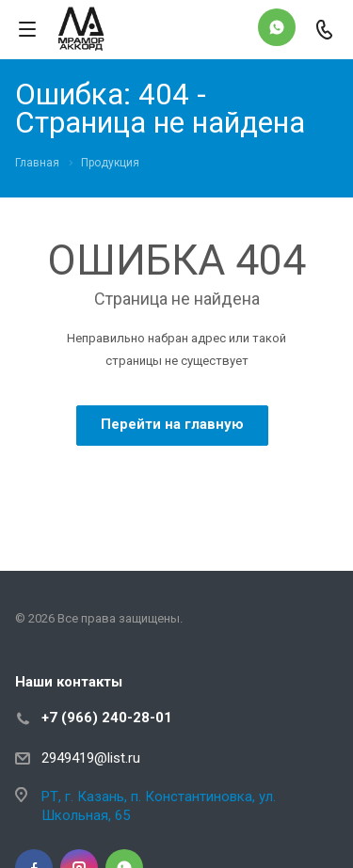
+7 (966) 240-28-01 (107, 718)
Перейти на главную (172, 424)
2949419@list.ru (91, 758)
